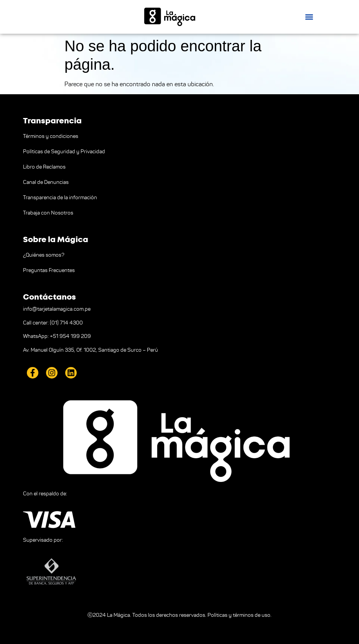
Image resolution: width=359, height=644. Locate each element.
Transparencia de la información (60, 197)
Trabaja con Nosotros (48, 213)
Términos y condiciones (51, 136)
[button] (309, 17)
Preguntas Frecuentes (49, 270)
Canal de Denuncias (46, 182)
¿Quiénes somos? (44, 255)
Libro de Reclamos (44, 167)
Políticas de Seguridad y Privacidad (64, 152)
